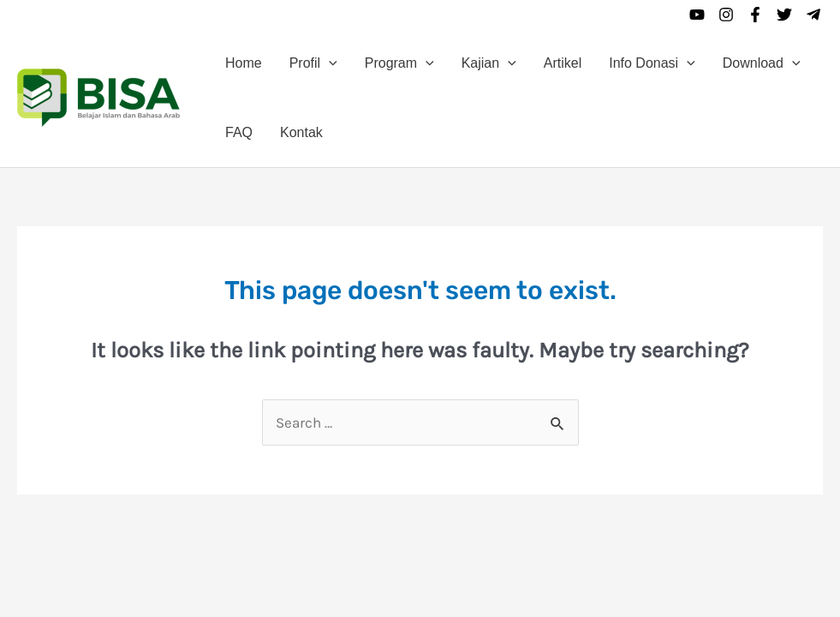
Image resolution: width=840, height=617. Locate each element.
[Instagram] (726, 15)
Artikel (563, 63)
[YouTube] (697, 15)
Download (762, 63)
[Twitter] (784, 15)
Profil (313, 63)
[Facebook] (755, 15)
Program (399, 63)
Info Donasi (652, 63)
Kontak (301, 132)
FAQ (239, 132)
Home (244, 63)
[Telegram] (813, 15)
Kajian (489, 63)
